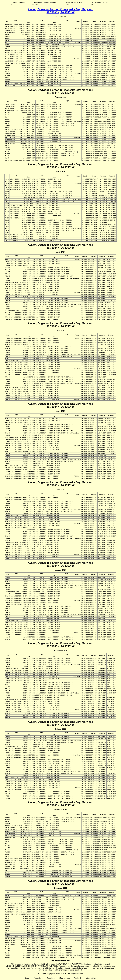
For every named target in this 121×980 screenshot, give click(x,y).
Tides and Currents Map (18, 3)
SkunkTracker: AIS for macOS (74, 3)
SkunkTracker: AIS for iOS (99, 3)
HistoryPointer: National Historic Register (44, 3)
